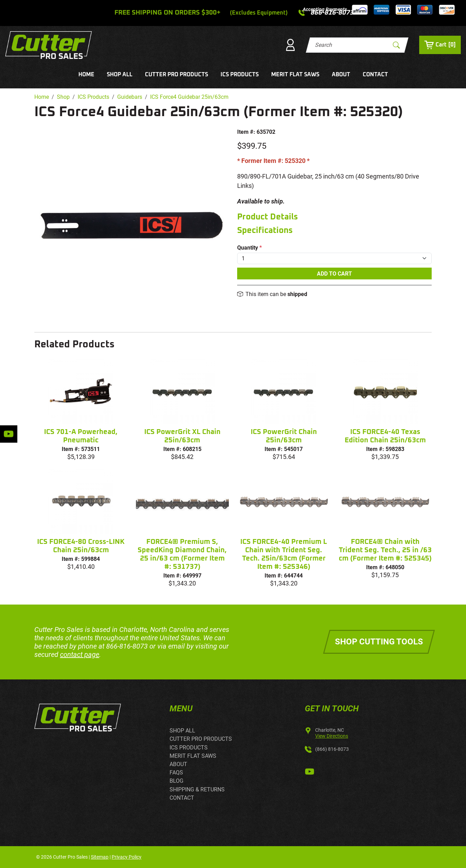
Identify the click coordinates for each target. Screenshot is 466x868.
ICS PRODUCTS (240, 75)
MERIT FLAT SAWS (295, 75)
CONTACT (375, 75)
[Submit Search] (396, 45)
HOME (86, 75)
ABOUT (341, 75)
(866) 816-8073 (332, 749)
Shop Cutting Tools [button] (379, 642)
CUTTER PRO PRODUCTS (176, 75)
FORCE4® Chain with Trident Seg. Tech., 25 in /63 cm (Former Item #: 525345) (385, 550)
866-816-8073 (127, 646)
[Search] (351, 45)
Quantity (249, 248)
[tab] (334, 217)
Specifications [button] (265, 231)
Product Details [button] (267, 217)
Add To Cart (334, 274)
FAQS (176, 772)
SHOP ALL (120, 75)
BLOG (176, 781)
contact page (80, 654)
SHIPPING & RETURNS (197, 789)
